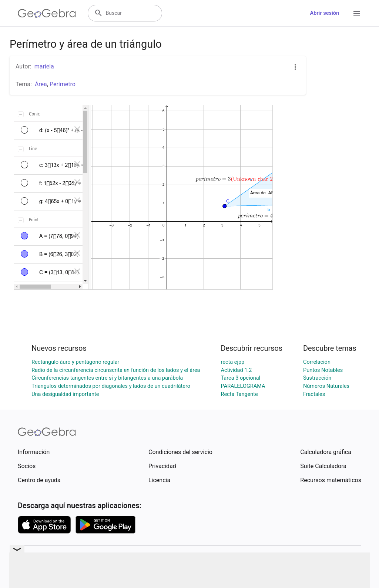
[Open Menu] (357, 13)
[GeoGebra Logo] (47, 13)
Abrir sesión (325, 13)
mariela (44, 66)
